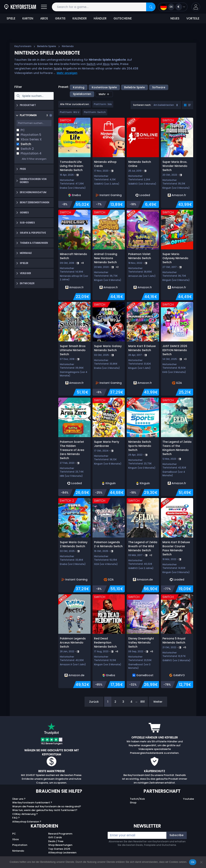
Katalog (79, 87)
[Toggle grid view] (188, 105)
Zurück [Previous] (94, 702)
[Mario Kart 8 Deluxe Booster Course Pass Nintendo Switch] (177, 545)
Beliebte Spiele (47, 46)
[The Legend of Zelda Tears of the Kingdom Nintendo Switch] (177, 447)
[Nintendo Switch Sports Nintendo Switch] (143, 447)
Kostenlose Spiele (104, 87)
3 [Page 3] (123, 702)
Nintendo (18, 851)
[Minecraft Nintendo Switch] (74, 255)
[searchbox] (34, 96)
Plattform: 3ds (103, 104)
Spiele (58, 68)
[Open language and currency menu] (173, 7)
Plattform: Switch (95, 112)
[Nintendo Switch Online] (143, 163)
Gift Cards (55, 837)
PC (14, 834)
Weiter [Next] (158, 702)
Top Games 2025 (59, 849)
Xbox (106, 64)
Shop (133, 803)
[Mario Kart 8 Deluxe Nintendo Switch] (143, 349)
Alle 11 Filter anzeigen (34, 159)
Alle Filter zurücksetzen (75, 104)
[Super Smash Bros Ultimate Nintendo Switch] (74, 349)
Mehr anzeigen (67, 73)
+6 (152, 651)
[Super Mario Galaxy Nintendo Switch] (109, 349)
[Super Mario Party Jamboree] (109, 447)
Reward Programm (60, 834)
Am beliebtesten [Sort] (166, 105)
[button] (196, 7)
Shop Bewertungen (60, 845)
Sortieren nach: (142, 105)
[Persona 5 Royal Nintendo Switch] (177, 641)
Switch (91, 64)
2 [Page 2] (115, 702)
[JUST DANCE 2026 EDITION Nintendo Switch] (177, 349)
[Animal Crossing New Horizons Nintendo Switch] (109, 255)
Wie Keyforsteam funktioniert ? (32, 803)
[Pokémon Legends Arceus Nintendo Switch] (74, 641)
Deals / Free (56, 841)
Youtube (189, 799)
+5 (185, 647)
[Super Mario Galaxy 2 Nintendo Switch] (74, 545)
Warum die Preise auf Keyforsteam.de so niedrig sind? (47, 806)
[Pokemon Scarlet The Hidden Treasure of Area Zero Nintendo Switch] (74, 447)
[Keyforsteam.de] (20, 7)
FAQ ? (16, 818)
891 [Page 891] (143, 702)
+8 (82, 263)
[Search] (151, 7)
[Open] (44, 7)
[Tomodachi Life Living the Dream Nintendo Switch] (74, 163)
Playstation (20, 845)
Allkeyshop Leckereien (62, 853)
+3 (185, 359)
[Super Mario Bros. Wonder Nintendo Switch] (177, 163)
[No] (201, 862)
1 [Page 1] (108, 702)
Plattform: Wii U (70, 112)
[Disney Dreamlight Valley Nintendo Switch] (143, 641)
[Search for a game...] (104, 7)
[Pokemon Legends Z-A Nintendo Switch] (109, 545)
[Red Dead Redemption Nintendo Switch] (109, 641)
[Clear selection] (51, 115)
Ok (193, 862)
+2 (117, 267)
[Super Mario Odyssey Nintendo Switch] (177, 255)
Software (159, 87)
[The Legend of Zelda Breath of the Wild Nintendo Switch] (143, 545)
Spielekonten (82, 94)
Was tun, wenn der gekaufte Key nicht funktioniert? (45, 810)
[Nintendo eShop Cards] (109, 163)
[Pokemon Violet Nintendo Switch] (143, 255)
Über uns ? (19, 799)
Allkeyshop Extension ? (27, 822)
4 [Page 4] (131, 702)
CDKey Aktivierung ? (25, 814)
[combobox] (156, 105)
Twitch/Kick (137, 799)
